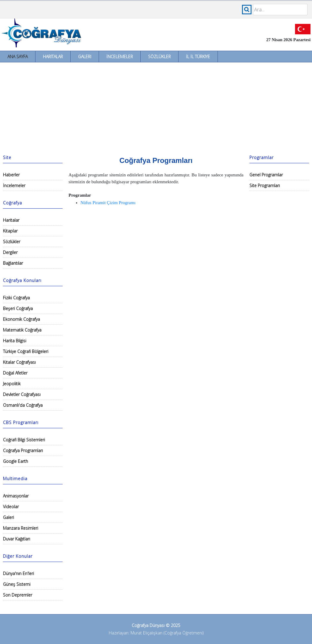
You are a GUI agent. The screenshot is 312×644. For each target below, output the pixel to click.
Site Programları (265, 185)
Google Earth (15, 461)
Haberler (11, 175)
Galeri (85, 57)
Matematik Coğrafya (22, 330)
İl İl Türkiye (198, 57)
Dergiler (10, 252)
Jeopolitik (12, 384)
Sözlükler (159, 57)
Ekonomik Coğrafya (21, 319)
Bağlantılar (13, 263)
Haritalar (53, 57)
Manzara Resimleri (21, 528)
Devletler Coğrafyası (22, 394)
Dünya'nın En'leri (18, 573)
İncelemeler (120, 57)
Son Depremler (18, 595)
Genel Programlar (266, 175)
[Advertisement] (156, 107)
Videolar (11, 507)
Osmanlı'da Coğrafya (23, 405)
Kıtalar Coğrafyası (19, 362)
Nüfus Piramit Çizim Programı (108, 203)
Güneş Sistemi (17, 584)
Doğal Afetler (15, 373)
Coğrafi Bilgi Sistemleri (24, 440)
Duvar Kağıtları (17, 539)
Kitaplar (10, 231)
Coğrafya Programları (23, 450)
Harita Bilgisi (15, 341)
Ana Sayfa (18, 57)
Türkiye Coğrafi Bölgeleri (26, 351)
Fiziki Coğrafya (16, 298)
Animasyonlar (16, 496)
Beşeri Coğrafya (18, 308)
